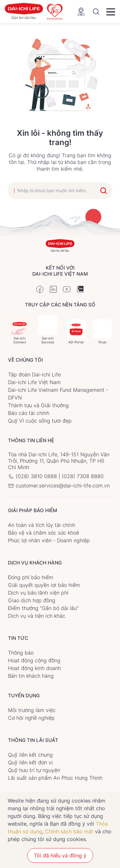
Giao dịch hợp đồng (32, 600)
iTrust (102, 332)
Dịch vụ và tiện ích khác (37, 616)
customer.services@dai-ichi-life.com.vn (59, 486)
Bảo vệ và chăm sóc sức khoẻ (44, 533)
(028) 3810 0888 (33, 476)
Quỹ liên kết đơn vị (30, 762)
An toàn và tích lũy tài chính (42, 525)
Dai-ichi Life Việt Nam (34, 382)
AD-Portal (76, 332)
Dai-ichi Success (48, 330)
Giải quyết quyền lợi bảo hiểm (44, 585)
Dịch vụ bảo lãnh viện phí (38, 593)
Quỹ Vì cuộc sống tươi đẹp (40, 421)
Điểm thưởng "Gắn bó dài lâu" (43, 608)
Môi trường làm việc (32, 710)
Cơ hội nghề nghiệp (31, 718)
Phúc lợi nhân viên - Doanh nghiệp (49, 540)
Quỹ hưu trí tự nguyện (34, 770)
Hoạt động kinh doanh (34, 668)
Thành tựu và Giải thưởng (38, 405)
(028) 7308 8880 (83, 476)
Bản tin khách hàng (31, 676)
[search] (52, 190)
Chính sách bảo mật (69, 831)
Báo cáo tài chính (29, 413)
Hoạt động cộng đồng (34, 660)
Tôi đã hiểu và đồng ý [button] (60, 855)
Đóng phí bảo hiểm (31, 577)
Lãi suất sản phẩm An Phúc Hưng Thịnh (55, 778)
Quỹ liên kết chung (30, 755)
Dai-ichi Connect (20, 330)
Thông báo (21, 653)
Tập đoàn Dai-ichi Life (34, 374)
